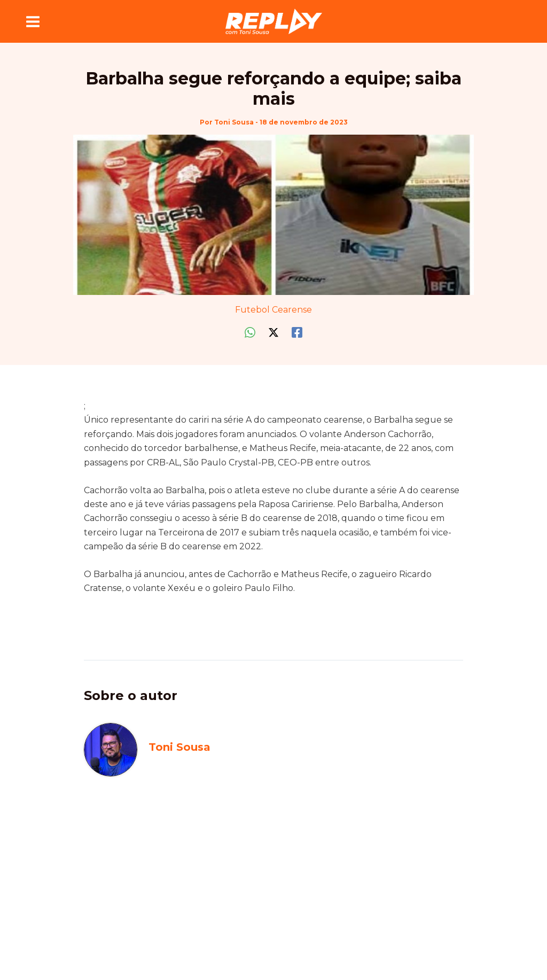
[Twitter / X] (273, 333)
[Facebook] (297, 333)
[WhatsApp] (250, 333)
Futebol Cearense (273, 310)
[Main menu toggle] (33, 21)
